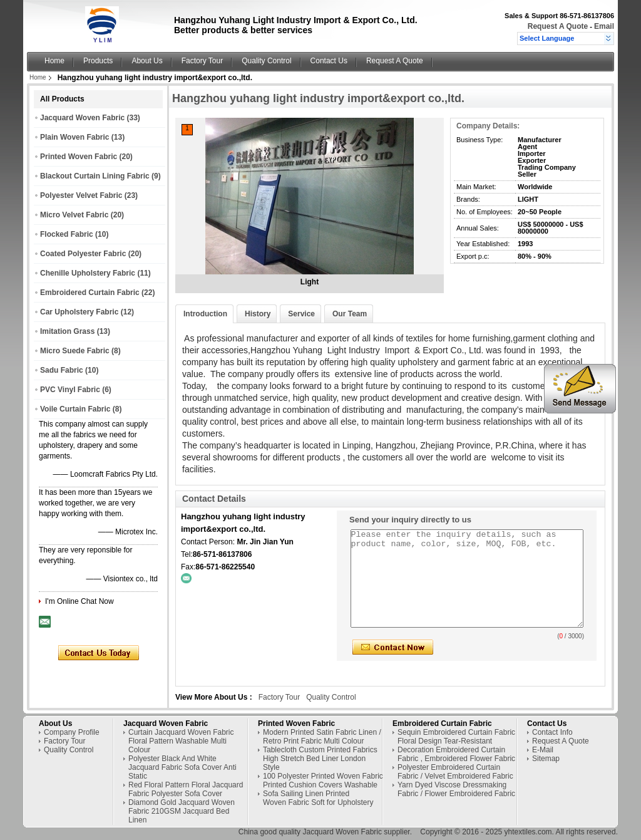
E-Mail (543, 750)
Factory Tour (202, 61)
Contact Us (329, 61)
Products (98, 61)
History (258, 314)
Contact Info (552, 732)
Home (54, 61)
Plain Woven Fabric (74, 137)
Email (604, 26)
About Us (147, 61)
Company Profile (72, 732)
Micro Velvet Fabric (74, 215)
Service (301, 314)
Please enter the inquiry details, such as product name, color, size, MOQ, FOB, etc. (467, 578)
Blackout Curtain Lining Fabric (95, 176)
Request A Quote (558, 26)
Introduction (205, 314)
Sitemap (546, 759)
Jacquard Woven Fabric (82, 118)
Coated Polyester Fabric (83, 254)
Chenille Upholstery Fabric (88, 273)
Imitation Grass (67, 331)
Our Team (350, 314)
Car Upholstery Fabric (79, 312)
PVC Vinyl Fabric (70, 390)
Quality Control (266, 61)
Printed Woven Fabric (79, 157)
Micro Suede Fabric (75, 351)
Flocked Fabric (67, 234)
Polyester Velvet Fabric (81, 195)
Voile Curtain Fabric (75, 409)
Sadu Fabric (62, 370)
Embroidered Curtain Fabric (90, 293)
